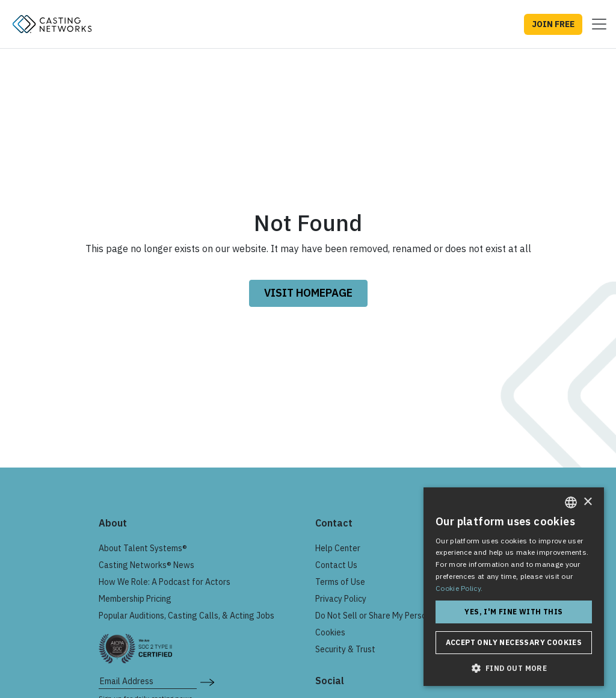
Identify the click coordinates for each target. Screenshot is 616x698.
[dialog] (514, 587)
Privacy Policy (341, 599)
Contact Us (336, 565)
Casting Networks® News (146, 565)
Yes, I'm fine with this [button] (513, 612)
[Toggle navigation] (596, 24)
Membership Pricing (135, 599)
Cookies (330, 632)
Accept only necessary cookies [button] (514, 642)
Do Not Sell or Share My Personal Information (400, 616)
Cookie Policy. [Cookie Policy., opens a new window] (459, 588)
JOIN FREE (553, 24)
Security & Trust (345, 649)
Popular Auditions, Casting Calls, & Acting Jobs (186, 616)
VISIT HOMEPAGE (308, 293)
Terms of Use (340, 582)
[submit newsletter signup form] (207, 681)
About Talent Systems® (143, 548)
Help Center (338, 548)
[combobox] (571, 502)
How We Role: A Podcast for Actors (165, 582)
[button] (514, 668)
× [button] (587, 502)
